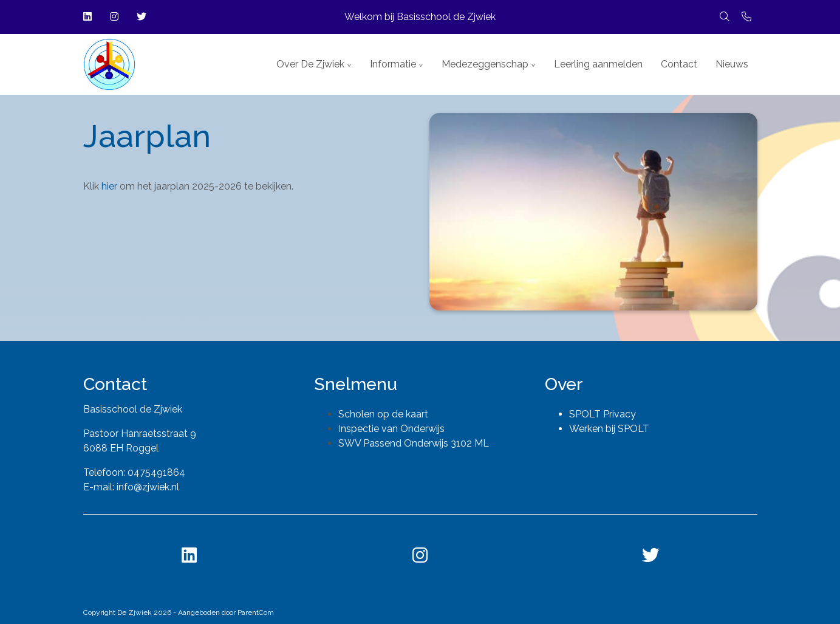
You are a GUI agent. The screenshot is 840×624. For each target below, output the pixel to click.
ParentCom (256, 612)
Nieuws (732, 64)
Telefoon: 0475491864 (134, 472)
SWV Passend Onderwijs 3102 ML (414, 443)
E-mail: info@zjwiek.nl (131, 487)
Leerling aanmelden (598, 64)
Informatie (393, 64)
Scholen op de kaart (383, 414)
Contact (679, 64)
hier (111, 186)
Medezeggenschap (485, 64)
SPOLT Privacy (603, 414)
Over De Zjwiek (310, 64)
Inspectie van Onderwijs (391, 429)
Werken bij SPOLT (609, 429)
